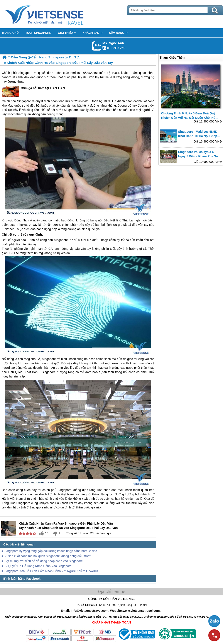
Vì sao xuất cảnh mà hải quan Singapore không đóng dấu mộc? (48, 556)
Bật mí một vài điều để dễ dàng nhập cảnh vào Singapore (44, 561)
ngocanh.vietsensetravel (104, 48)
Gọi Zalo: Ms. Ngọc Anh (97, 46)
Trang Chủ (55, 14)
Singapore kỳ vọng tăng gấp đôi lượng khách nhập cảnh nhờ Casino (51, 551)
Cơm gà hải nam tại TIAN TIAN (33, 91)
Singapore (25, 73)
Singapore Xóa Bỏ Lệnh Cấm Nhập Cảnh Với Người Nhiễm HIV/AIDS (52, 571)
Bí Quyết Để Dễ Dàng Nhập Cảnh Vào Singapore (38, 566)
